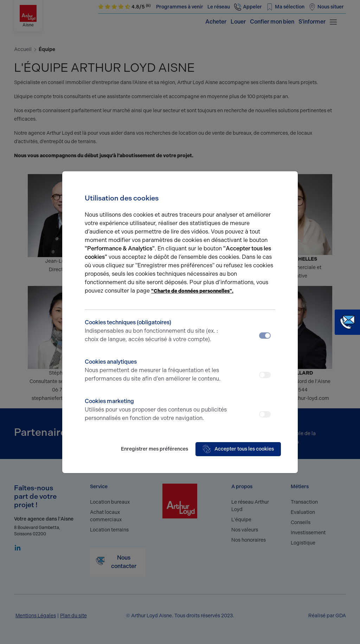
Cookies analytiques (156, 371)
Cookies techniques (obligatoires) (156, 331)
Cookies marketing (156, 410)
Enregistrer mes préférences (155, 449)
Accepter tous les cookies (238, 449)
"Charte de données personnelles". (192, 291)
